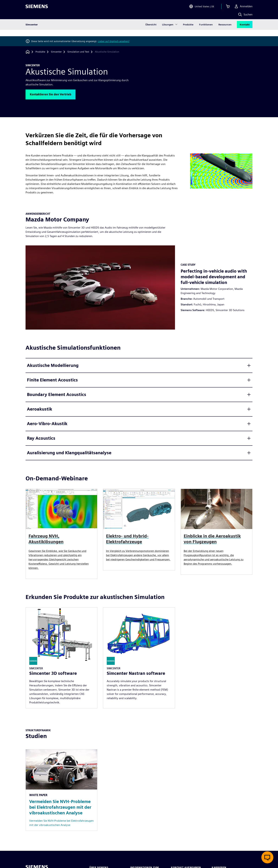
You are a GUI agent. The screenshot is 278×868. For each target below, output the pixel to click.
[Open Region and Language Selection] (202, 8)
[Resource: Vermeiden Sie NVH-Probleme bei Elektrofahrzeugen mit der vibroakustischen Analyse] (61, 790)
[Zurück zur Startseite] (28, 52)
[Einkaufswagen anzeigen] (228, 8)
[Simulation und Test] (78, 52)
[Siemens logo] (37, 8)
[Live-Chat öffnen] (267, 857)
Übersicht (151, 31)
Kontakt (245, 31)
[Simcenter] (56, 52)
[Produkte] (40, 52)
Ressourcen (225, 31)
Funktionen (206, 31)
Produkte (188, 31)
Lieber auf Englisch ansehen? (114, 41)
